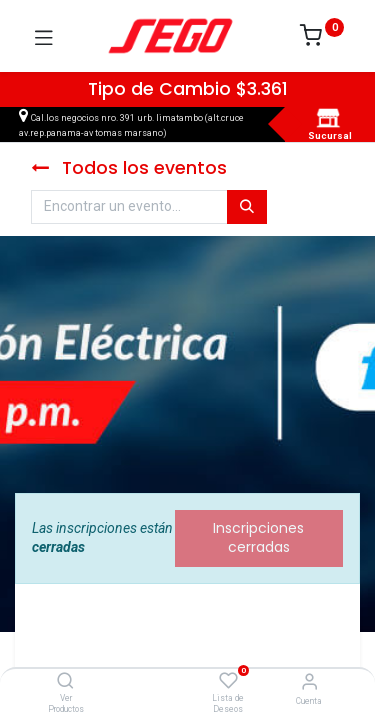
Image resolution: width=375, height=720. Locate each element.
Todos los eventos (129, 168)
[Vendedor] (309, 681)
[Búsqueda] (247, 207)
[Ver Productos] (65, 682)
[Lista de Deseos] (228, 681)
